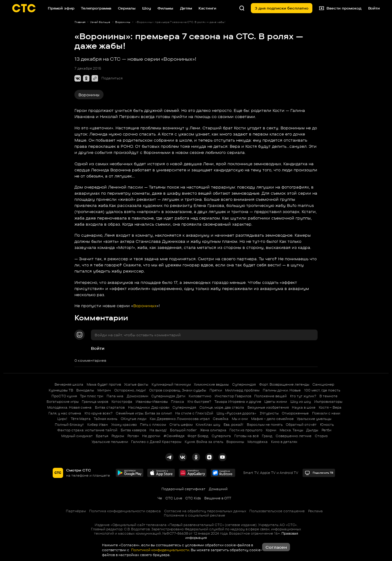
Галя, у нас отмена (65, 413)
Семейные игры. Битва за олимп (144, 413)
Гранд (267, 436)
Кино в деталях (284, 442)
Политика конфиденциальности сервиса (125, 511)
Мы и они (240, 419)
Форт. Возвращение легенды (284, 384)
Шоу (147, 8)
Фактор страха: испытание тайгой (87, 430)
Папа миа (115, 396)
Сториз (321, 436)
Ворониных (145, 306)
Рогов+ (133, 436)
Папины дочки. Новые (282, 390)
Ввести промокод (340, 8)
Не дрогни (151, 436)
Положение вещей (270, 396)
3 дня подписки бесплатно (282, 8)
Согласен (276, 547)
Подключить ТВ (319, 473)
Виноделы (85, 390)
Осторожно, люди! (130, 390)
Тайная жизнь (106, 419)
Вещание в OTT (218, 498)
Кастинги (207, 8)
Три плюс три (92, 396)
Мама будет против (104, 384)
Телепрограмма (96, 8)
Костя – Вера (330, 407)
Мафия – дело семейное (272, 419)
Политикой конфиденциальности (160, 550)
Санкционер (323, 384)
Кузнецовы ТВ (61, 390)
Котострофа (122, 402)
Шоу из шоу (301, 402)
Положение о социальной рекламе (194, 515)
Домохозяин (138, 396)
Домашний (218, 489)
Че (160, 498)
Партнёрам (76, 511)
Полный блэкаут (69, 425)
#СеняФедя (174, 436)
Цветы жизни (276, 402)
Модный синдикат (77, 436)
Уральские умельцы (314, 419)
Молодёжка (258, 442)
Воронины (89, 95)
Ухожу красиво (124, 425)
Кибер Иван (98, 425)
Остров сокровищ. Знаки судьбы (178, 390)
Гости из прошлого (246, 430)
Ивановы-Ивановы (152, 402)
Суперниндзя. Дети (168, 396)
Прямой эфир (61, 8)
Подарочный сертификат (183, 489)
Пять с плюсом (153, 425)
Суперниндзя (244, 384)
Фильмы (165, 8)
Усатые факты (136, 384)
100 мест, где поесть (322, 390)
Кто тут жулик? (303, 396)
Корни (271, 430)
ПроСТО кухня (64, 396)
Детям (186, 8)
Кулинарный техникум (171, 384)
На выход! (158, 430)
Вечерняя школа (69, 384)
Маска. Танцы (291, 430)
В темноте (328, 396)
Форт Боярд (198, 436)
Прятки (216, 390)
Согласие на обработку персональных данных (205, 511)
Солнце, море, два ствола (222, 407)
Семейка (221, 419)
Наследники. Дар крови (149, 407)
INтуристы (269, 413)
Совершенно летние (294, 436)
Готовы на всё (247, 436)
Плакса (177, 402)
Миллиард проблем (242, 390)
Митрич (104, 390)
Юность (327, 425)
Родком (118, 436)
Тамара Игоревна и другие (238, 402)
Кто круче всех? (98, 413)
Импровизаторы (328, 402)
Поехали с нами (326, 413)
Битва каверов (133, 430)
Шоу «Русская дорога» (236, 413)
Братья (102, 436)
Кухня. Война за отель (204, 442)
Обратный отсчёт (301, 425)
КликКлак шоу (208, 425)
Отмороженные (295, 413)
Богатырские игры (63, 402)
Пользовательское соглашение (277, 511)
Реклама (315, 511)
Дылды (312, 430)
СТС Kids (193, 498)
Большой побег (183, 430)
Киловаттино (200, 396)
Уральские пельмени (110, 442)
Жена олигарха (213, 430)
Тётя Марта (81, 419)
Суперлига (221, 436)
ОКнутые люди (134, 419)
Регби (326, 430)
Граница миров (95, 402)
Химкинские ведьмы (211, 384)
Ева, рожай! (234, 425)
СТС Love (174, 498)
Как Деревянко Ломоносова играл (180, 419)
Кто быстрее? (199, 402)
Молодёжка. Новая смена (69, 407)
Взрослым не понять (265, 425)
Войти (98, 348)
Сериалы (127, 8)
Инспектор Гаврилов (233, 396)
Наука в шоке (304, 407)
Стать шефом (181, 425)
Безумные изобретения (268, 407)
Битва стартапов (110, 407)
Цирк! (62, 419)
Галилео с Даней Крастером (156, 442)
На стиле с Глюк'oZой (194, 413)
